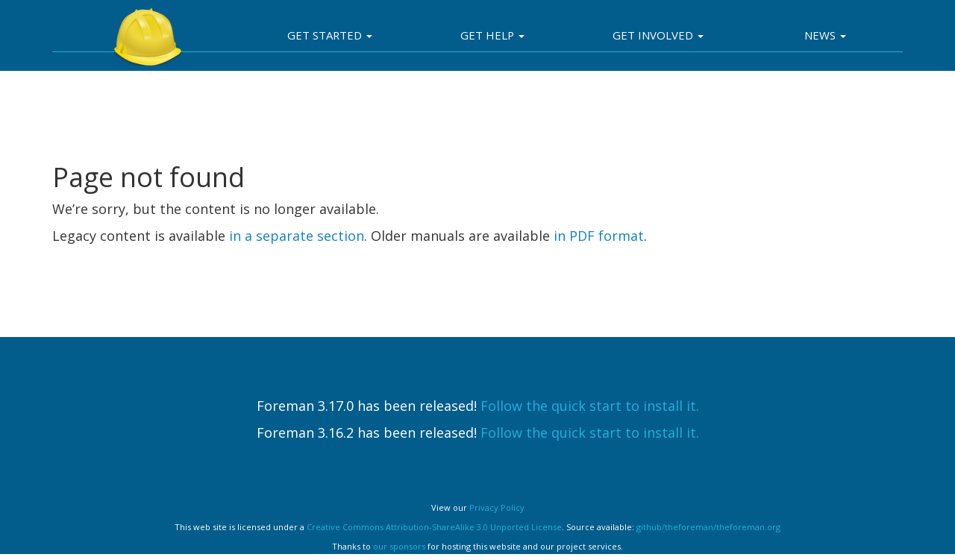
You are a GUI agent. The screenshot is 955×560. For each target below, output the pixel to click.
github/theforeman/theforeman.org (708, 527)
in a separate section (297, 236)
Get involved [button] (658, 35)
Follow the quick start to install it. (590, 406)
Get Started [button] (330, 35)
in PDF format (599, 236)
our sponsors (399, 546)
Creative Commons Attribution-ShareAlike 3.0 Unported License (434, 527)
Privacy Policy (497, 507)
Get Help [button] (492, 35)
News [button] (825, 35)
